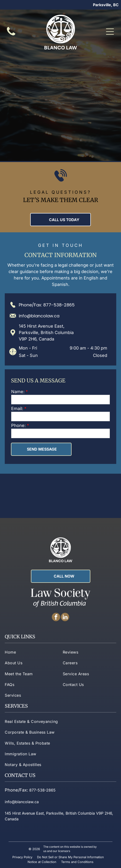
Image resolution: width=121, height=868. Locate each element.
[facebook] (56, 618)
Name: (18, 392)
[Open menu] (110, 32)
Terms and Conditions (77, 862)
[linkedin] (65, 618)
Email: (17, 409)
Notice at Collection (42, 862)
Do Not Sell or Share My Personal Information (70, 857)
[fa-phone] (11, 35)
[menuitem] (31, 652)
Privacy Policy (22, 857)
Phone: (18, 425)
